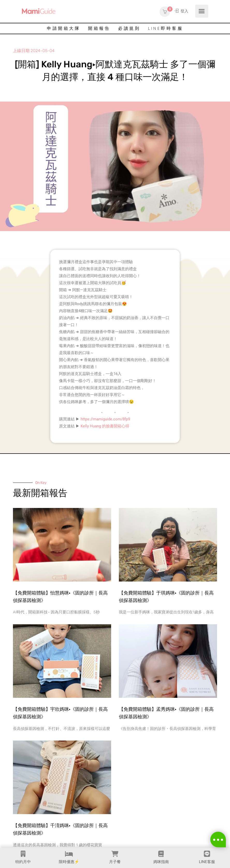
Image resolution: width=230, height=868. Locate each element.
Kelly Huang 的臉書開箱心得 (105, 426)
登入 (181, 11)
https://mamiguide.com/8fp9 (105, 419)
